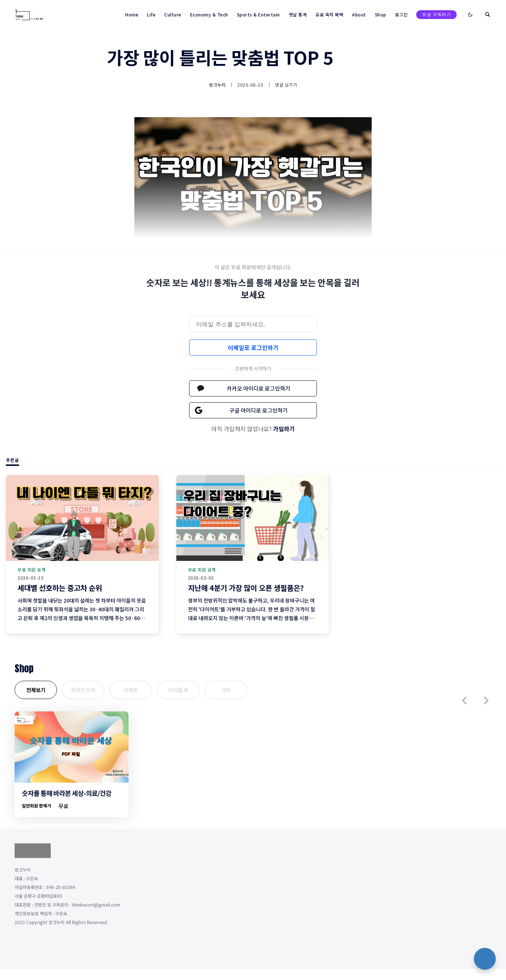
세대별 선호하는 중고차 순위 (60, 588)
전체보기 (36, 690)
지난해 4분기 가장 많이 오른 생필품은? (246, 588)
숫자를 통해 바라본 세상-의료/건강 (67, 793)
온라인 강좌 (83, 690)
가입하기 (284, 429)
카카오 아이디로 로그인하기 (258, 388)
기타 (226, 690)
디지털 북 (178, 690)
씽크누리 (217, 85)
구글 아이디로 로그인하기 (258, 410)
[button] (464, 700)
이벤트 (131, 690)
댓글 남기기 (286, 85)
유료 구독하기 (436, 14)
